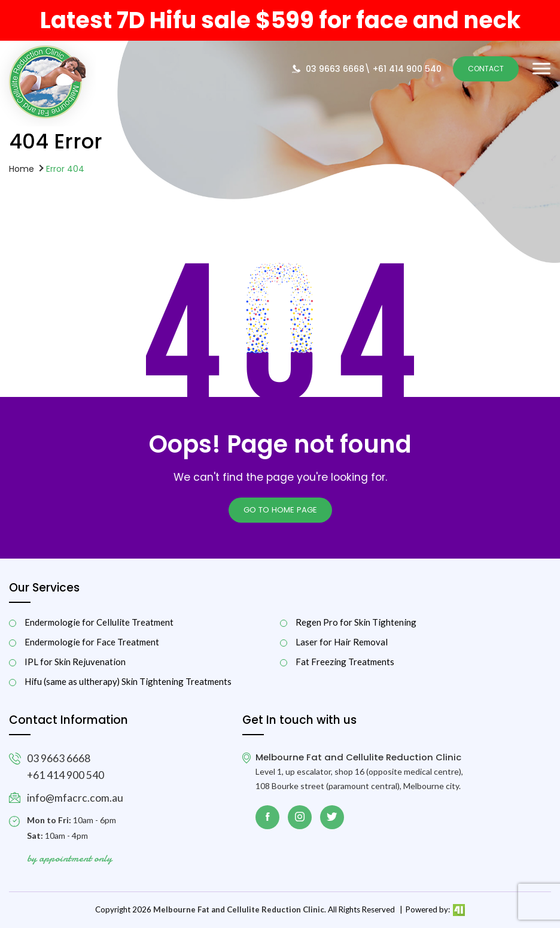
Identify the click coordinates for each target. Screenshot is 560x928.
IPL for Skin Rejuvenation (75, 662)
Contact (486, 69)
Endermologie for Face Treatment (92, 642)
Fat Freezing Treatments (345, 662)
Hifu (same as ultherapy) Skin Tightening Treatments (128, 682)
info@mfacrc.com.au (75, 798)
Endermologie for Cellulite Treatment (99, 622)
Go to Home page (280, 510)
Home (22, 168)
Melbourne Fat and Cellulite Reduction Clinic (239, 909)
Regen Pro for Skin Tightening (356, 622)
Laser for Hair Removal (342, 642)
